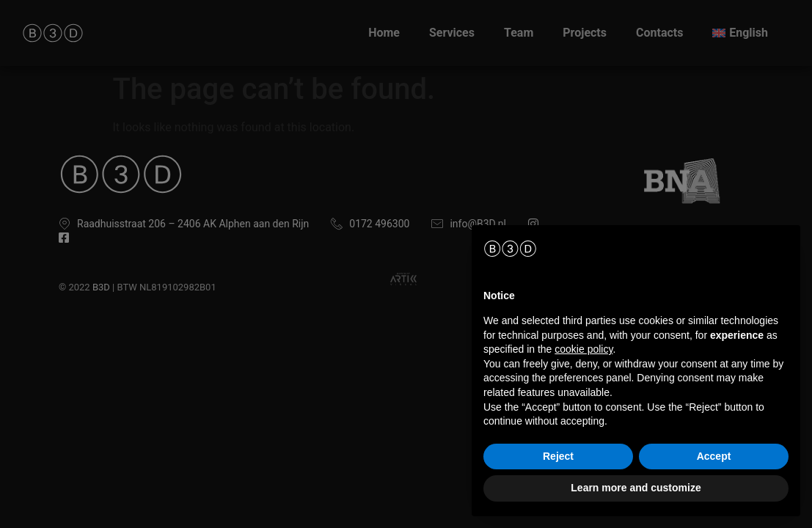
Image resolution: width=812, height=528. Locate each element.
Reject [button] (558, 456)
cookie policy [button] (584, 349)
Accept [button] (714, 456)
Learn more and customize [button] (636, 488)
